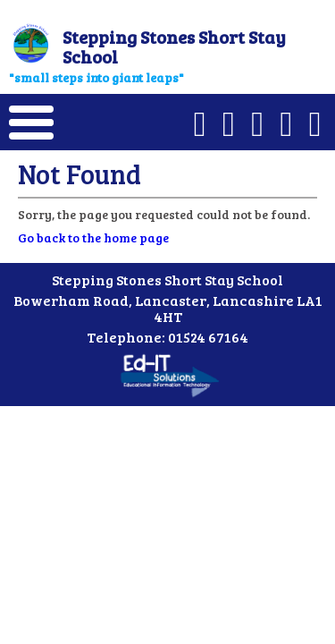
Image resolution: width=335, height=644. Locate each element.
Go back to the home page (93, 237)
